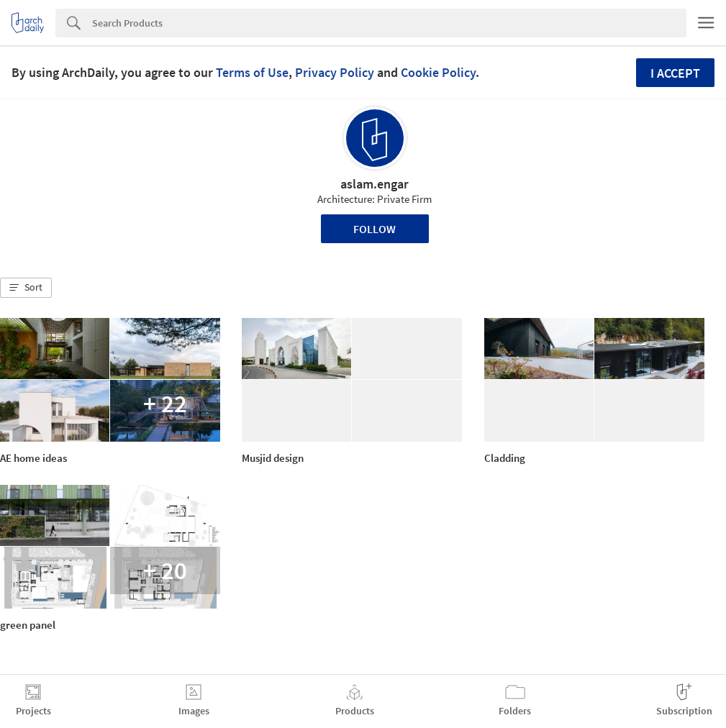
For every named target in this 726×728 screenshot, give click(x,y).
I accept (675, 73)
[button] (26, 288)
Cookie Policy (438, 72)
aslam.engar (375, 184)
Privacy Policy (335, 72)
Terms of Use (252, 72)
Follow (375, 229)
